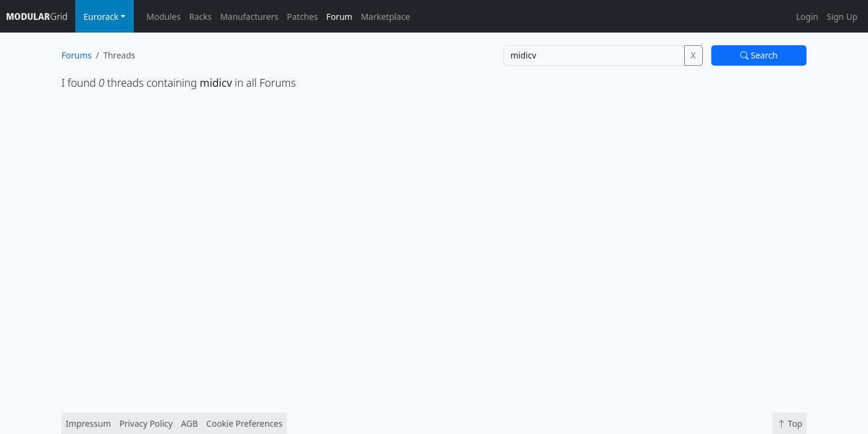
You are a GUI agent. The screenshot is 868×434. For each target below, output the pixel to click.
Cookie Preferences (244, 423)
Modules (164, 17)
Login (807, 17)
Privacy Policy (146, 423)
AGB (189, 423)
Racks (200, 17)
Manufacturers (249, 17)
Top (790, 423)
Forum (339, 17)
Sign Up (842, 17)
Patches (302, 17)
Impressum (88, 423)
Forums (77, 55)
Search (759, 55)
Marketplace (385, 17)
